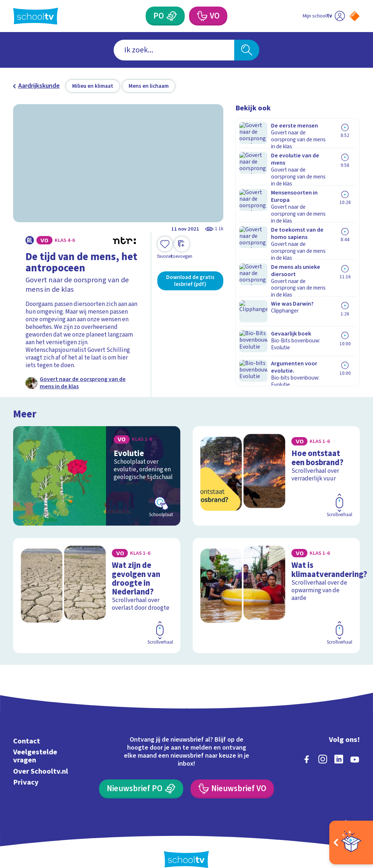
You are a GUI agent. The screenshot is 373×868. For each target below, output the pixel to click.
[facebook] (307, 746)
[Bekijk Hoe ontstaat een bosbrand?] (276, 475)
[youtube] (355, 746)
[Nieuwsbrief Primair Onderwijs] (141, 776)
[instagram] (323, 746)
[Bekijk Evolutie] (97, 475)
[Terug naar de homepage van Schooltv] (36, 16)
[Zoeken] (247, 50)
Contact (27, 728)
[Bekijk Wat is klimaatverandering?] (276, 589)
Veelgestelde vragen (35, 743)
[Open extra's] (351, 843)
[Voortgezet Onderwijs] (201, 16)
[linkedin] (339, 746)
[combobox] (174, 50)
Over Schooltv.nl (41, 758)
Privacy (26, 769)
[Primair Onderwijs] (172, 16)
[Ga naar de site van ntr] (349, 811)
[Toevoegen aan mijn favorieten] (165, 248)
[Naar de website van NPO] (355, 16)
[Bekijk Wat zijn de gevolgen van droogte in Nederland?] (97, 589)
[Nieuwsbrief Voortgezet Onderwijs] (232, 776)
